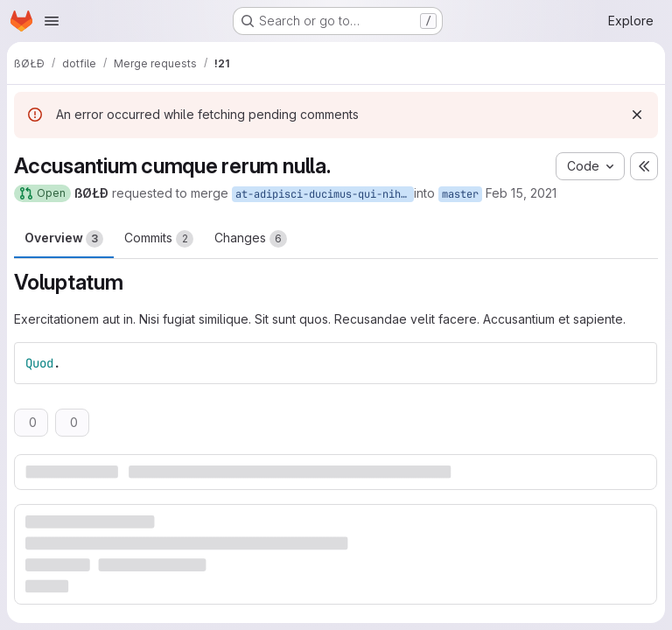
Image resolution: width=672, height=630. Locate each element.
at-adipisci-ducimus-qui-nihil (324, 194)
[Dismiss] (637, 115)
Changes (251, 239)
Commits (159, 239)
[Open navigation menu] (52, 21)
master (460, 194)
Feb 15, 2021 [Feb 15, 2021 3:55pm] (521, 193)
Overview (64, 239)
